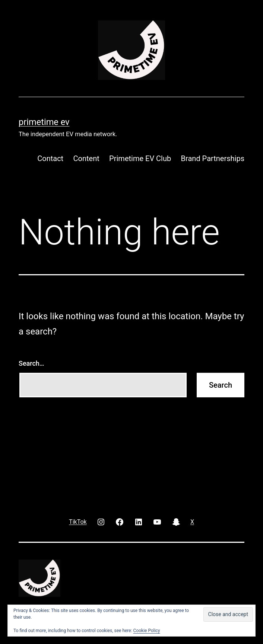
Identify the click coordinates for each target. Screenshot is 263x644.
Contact (50, 158)
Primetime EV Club (140, 158)
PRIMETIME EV (44, 122)
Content (86, 158)
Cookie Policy (147, 631)
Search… (31, 363)
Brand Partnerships (213, 158)
